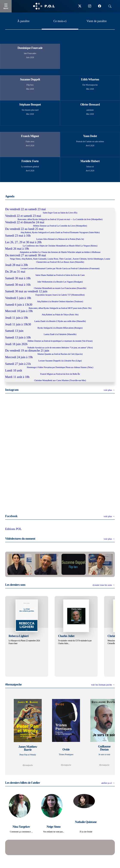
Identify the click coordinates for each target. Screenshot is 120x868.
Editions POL (13, 529)
